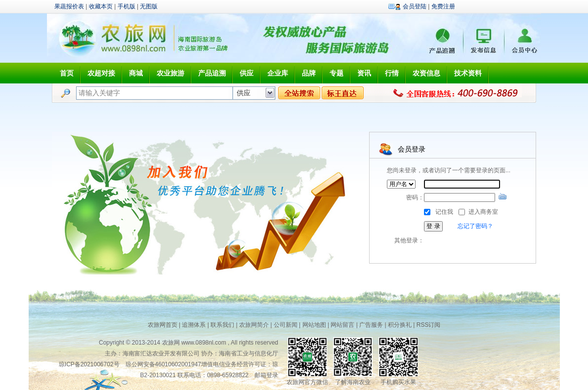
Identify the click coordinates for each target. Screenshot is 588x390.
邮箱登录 (266, 375)
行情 (392, 73)
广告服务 (371, 325)
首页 (67, 73)
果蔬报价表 (69, 6)
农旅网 (171, 343)
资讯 (364, 73)
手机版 (126, 6)
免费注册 (443, 6)
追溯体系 (194, 325)
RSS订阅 (429, 325)
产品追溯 (212, 73)
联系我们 (222, 325)
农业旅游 (170, 73)
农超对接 (101, 73)
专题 (336, 73)
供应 (247, 73)
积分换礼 (400, 325)
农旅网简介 (254, 325)
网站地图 (314, 325)
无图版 (149, 6)
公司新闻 (286, 325)
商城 (136, 73)
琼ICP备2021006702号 (89, 364)
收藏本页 (101, 6)
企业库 (278, 73)
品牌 (309, 73)
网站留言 (342, 325)
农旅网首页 (163, 325)
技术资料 (468, 73)
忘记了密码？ (475, 226)
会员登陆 (415, 6)
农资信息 (426, 73)
